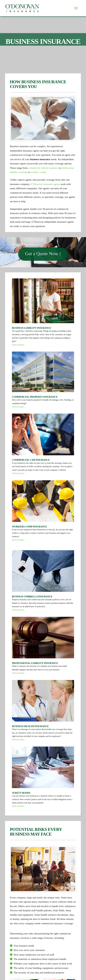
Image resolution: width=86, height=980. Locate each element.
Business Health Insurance (30, 726)
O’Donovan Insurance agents (45, 184)
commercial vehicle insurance (43, 168)
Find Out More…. (19, 345)
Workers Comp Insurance (29, 527)
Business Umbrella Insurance (32, 597)
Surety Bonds (21, 793)
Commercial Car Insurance (31, 460)
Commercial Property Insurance (35, 397)
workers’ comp (38, 172)
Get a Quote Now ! (43, 262)
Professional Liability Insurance (35, 663)
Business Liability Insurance (31, 328)
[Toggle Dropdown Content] (76, 8)
